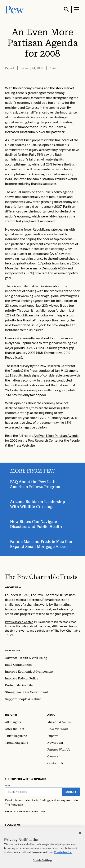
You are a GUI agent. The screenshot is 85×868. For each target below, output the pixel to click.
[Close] (80, 835)
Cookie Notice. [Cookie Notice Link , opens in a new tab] (63, 854)
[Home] (41, 577)
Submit (71, 792)
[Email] (33, 792)
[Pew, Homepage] (14, 9)
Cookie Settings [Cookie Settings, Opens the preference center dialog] (42, 862)
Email (8, 785)
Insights (11, 715)
